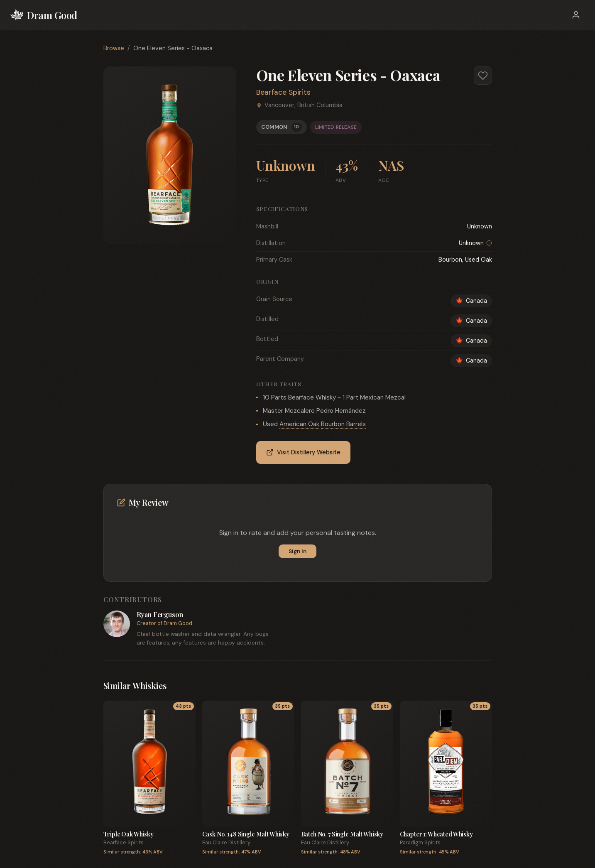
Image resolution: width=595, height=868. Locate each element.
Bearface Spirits (283, 92)
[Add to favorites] (483, 76)
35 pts (282, 706)
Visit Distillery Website (303, 452)
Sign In (297, 551)
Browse (114, 48)
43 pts (183, 706)
